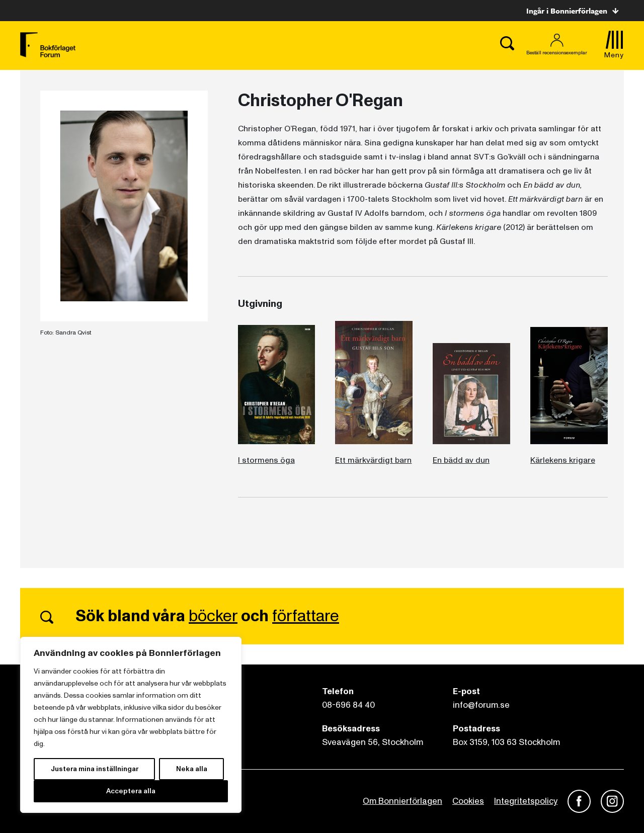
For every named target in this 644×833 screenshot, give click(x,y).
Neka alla (192, 769)
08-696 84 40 (348, 705)
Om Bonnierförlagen (403, 801)
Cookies (468, 801)
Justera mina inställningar (95, 769)
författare (306, 616)
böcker (213, 616)
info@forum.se (481, 705)
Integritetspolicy (526, 801)
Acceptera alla (131, 791)
